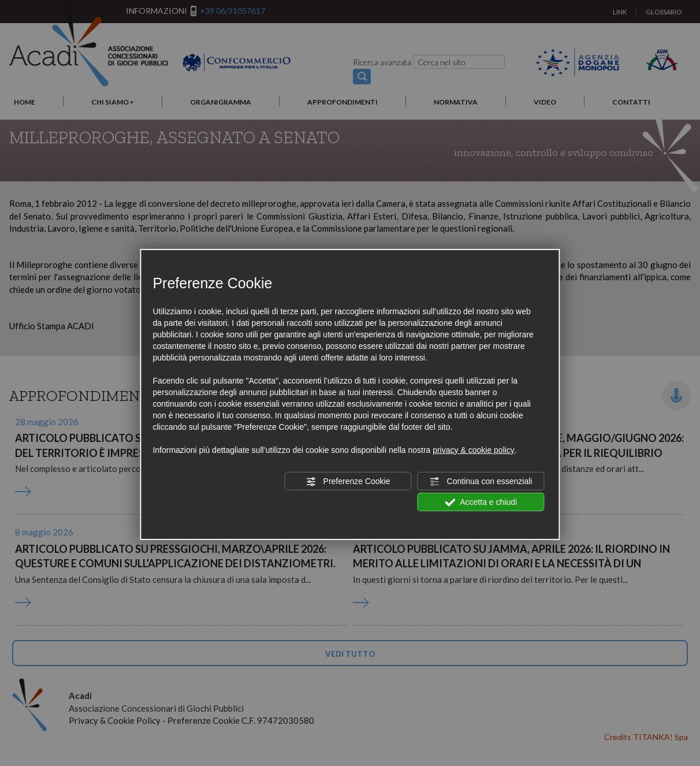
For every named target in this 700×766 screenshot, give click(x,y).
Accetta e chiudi (481, 503)
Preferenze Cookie (348, 482)
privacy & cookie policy (474, 450)
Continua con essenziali (481, 482)
